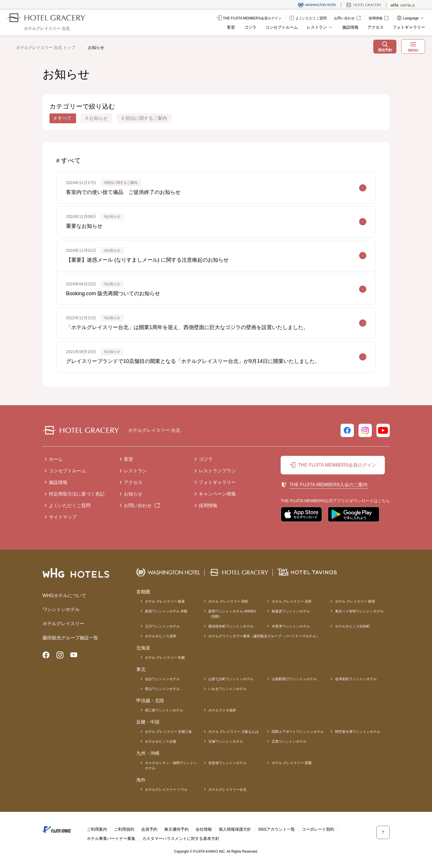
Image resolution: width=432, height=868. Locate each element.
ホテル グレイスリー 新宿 (355, 601)
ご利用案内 (97, 829)
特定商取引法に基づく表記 (77, 494)
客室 (231, 27)
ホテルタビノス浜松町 (352, 626)
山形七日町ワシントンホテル (231, 679)
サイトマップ (63, 517)
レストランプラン (217, 471)
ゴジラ (250, 27)
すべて (65, 118)
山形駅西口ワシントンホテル (294, 679)
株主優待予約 (177, 829)
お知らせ (98, 118)
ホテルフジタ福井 (222, 710)
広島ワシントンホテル (289, 742)
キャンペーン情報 (217, 494)
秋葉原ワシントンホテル (291, 611)
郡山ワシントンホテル (162, 689)
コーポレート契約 (318, 829)
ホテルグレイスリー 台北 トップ (46, 47)
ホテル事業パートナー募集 (111, 838)
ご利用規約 (124, 829)
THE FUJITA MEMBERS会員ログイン (337, 465)
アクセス (376, 27)
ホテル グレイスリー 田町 (228, 601)
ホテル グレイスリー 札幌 (165, 658)
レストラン (135, 471)
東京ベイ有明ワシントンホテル (359, 611)
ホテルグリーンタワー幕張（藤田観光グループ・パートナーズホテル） (264, 636)
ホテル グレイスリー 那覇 (292, 763)
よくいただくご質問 (70, 505)
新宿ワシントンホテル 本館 (166, 611)
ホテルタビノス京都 (161, 742)
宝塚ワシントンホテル (226, 742)
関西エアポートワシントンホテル (298, 732)
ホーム (56, 459)
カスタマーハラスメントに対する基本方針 (181, 838)
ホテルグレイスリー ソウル (166, 790)
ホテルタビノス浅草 (161, 636)
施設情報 (350, 27)
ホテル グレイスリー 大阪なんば (234, 732)
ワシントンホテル (61, 609)
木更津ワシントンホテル (291, 626)
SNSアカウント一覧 (276, 829)
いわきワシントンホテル (227, 689)
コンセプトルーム (282, 27)
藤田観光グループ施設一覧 (70, 638)
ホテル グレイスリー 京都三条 (169, 732)
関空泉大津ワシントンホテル (358, 732)
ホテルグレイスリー (63, 624)
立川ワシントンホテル (162, 626)
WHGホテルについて (64, 596)
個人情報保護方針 (235, 829)
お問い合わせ (138, 505)
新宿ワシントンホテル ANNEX (232, 614)
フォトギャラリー (409, 27)
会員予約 (149, 829)
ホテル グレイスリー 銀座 (165, 601)
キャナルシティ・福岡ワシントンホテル (171, 766)
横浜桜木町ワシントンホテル (231, 626)
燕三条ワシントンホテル (164, 710)
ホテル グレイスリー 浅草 (292, 601)
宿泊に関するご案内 (146, 118)
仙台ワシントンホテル (162, 679)
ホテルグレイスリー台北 (227, 790)
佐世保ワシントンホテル (227, 763)
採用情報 (208, 505)
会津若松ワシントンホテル (356, 679)
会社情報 (204, 829)
